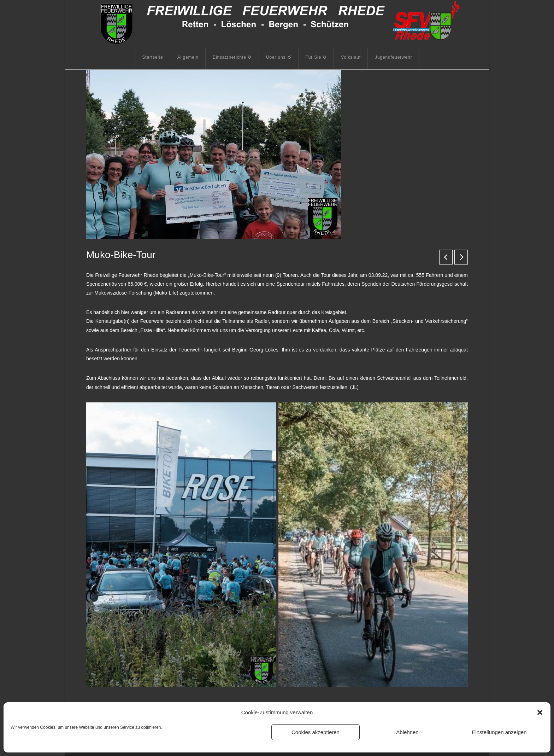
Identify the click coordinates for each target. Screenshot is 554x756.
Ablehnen (407, 732)
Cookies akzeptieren (316, 732)
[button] (540, 713)
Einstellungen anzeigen (499, 732)
